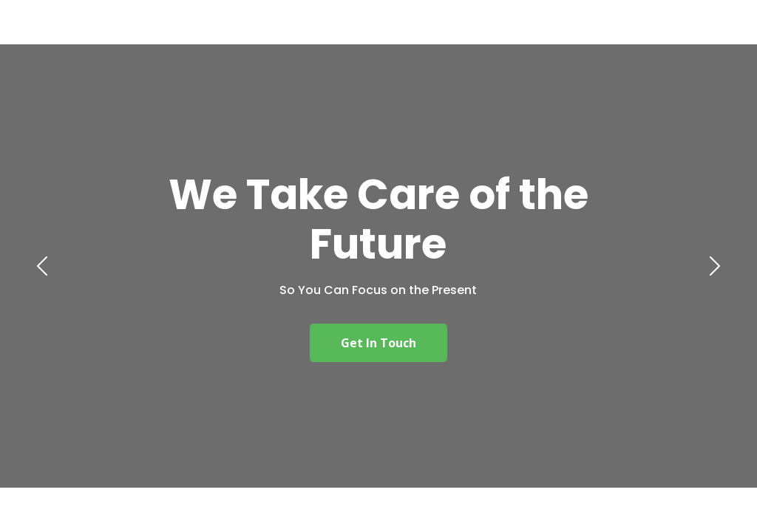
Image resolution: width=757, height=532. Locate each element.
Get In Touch (378, 343)
